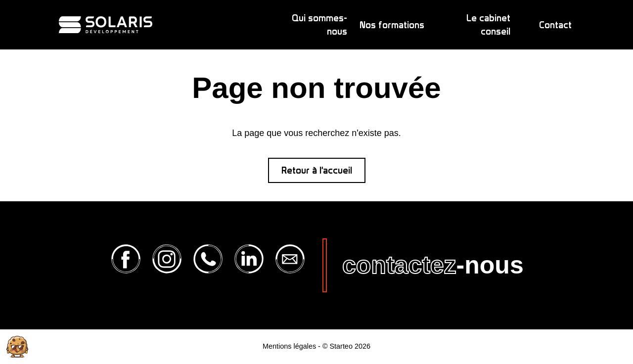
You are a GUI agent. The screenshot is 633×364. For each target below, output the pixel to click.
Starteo (341, 346)
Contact (555, 25)
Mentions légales (289, 346)
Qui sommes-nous (319, 25)
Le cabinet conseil (488, 25)
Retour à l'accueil (317, 170)
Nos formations (392, 25)
